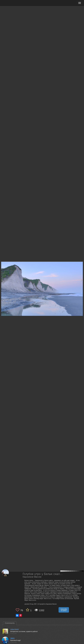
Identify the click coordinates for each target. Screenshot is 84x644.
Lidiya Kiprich (15, 629)
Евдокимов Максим (32, 577)
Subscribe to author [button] (64, 610)
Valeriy (12, 638)
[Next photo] (82, 280)
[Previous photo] (2, 280)
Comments (10, 623)
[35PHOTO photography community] (11, 3)
